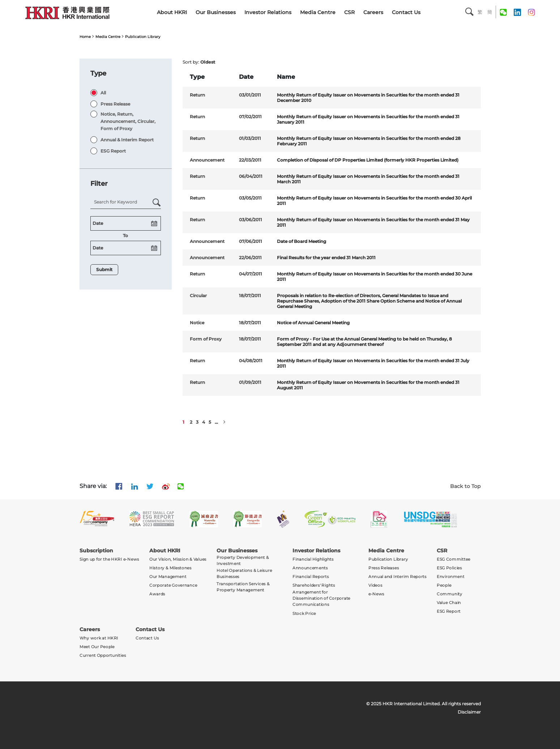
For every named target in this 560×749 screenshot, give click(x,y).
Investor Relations (268, 12)
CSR (349, 12)
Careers (373, 12)
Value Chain (449, 603)
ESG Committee (454, 559)
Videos (375, 585)
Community (450, 594)
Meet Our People (97, 647)
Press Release (115, 104)
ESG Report (113, 151)
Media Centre (318, 12)
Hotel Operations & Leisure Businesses (244, 574)
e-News (376, 594)
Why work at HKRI (99, 638)
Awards (157, 594)
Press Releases (384, 568)
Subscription (96, 551)
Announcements (310, 568)
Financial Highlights (313, 559)
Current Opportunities (103, 655)
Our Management (168, 577)
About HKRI (172, 12)
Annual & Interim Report (127, 140)
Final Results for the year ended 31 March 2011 (326, 258)
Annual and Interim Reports (397, 577)
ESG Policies (449, 568)
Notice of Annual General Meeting (313, 323)
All (103, 93)
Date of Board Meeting (302, 241)
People (444, 585)
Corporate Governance (173, 585)
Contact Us (406, 12)
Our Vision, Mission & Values (178, 559)
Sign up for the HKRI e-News (109, 559)
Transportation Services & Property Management (243, 587)
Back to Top (465, 486)
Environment (451, 577)
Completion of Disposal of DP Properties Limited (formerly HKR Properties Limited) (368, 160)
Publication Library (143, 37)
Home (85, 37)
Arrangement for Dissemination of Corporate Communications (321, 598)
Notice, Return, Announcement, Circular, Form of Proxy (128, 121)
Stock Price (304, 613)
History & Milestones (170, 568)
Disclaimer (469, 712)
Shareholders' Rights (314, 585)
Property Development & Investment (243, 561)
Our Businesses (216, 12)
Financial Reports (311, 577)
